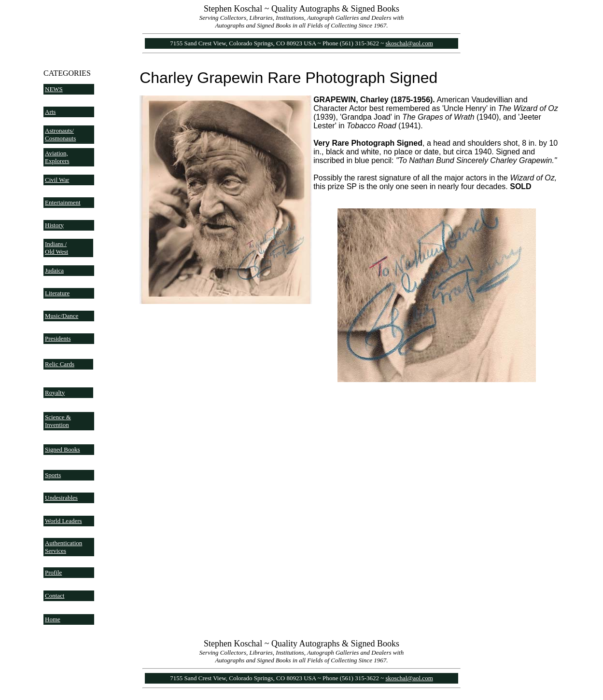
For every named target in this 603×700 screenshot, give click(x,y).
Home (53, 619)
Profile (53, 572)
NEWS (54, 89)
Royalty (55, 392)
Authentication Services (63, 547)
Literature (57, 293)
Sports (53, 475)
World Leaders (63, 521)
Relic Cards (60, 364)
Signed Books (63, 449)
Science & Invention (58, 421)
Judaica (54, 270)
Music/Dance (62, 316)
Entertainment (63, 202)
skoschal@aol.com (409, 43)
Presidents (58, 338)
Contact (55, 596)
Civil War (57, 180)
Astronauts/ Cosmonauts (60, 134)
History (54, 225)
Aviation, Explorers (57, 157)
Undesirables (61, 498)
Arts (50, 112)
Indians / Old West (56, 248)
